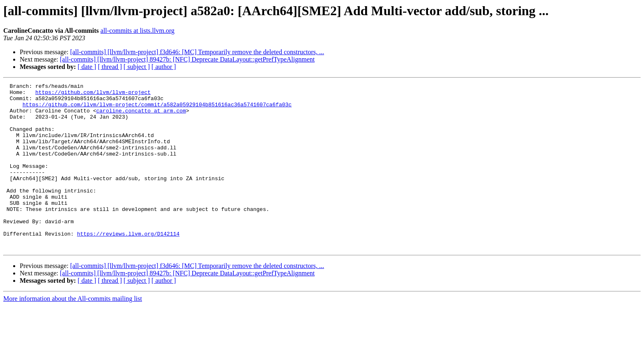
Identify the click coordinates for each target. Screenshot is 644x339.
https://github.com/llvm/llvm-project (93, 94)
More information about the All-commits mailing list (73, 332)
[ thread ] (110, 67)
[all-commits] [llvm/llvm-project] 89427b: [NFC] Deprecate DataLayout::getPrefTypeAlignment (187, 59)
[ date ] (87, 67)
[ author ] (164, 67)
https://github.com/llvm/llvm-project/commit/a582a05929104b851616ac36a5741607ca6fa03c (157, 109)
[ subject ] (137, 67)
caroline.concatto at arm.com (141, 117)
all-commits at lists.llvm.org (138, 31)
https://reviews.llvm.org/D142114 (128, 264)
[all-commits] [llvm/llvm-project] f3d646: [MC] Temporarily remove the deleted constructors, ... (197, 52)
